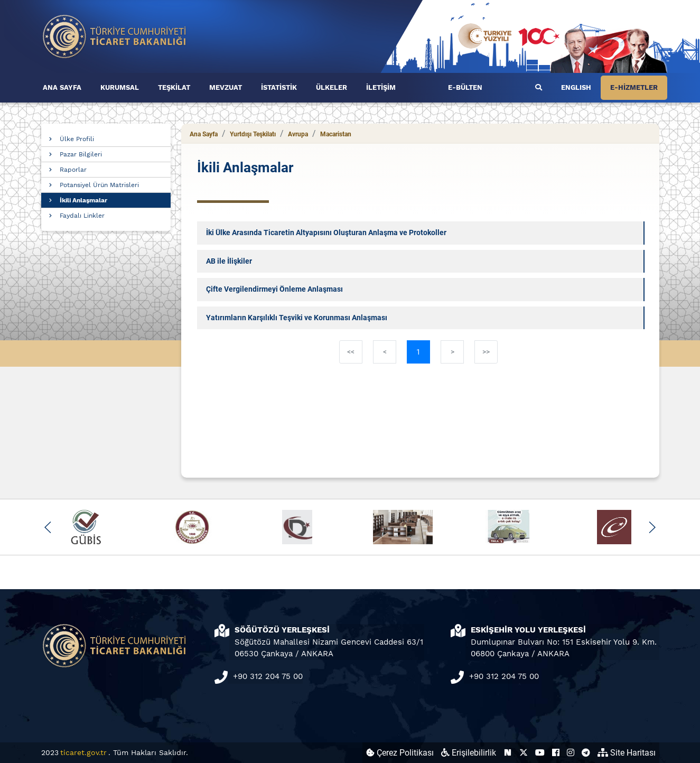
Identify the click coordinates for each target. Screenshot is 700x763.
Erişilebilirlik (469, 753)
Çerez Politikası (400, 753)
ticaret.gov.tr (83, 752)
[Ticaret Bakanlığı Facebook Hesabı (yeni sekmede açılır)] (556, 753)
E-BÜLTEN (465, 87)
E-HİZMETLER (634, 87)
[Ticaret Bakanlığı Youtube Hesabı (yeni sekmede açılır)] (540, 753)
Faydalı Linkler (82, 216)
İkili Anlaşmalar (83, 200)
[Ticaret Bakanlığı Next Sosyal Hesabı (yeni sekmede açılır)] (508, 753)
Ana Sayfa (204, 134)
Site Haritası (627, 753)
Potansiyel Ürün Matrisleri (99, 185)
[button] (48, 527)
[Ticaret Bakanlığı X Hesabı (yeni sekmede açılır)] (524, 753)
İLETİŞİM (381, 87)
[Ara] (539, 88)
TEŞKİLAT (174, 87)
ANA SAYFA (62, 87)
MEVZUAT (226, 87)
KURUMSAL (120, 87)
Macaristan (336, 134)
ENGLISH (576, 87)
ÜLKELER (332, 87)
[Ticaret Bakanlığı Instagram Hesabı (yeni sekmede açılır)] (571, 753)
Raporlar (73, 170)
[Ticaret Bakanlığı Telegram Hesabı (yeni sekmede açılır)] (586, 753)
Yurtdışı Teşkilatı (253, 134)
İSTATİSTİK (279, 87)
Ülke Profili (77, 139)
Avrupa (298, 134)
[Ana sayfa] (115, 36)
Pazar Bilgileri (81, 154)
